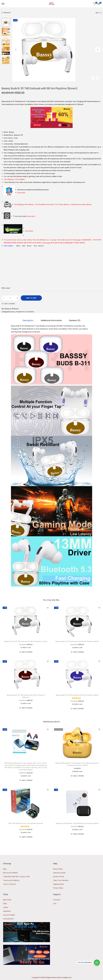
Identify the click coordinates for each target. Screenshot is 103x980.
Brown (29, 246)
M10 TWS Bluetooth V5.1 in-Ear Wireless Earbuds (26, 823)
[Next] (98, 50)
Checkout (57, 900)
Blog (5, 869)
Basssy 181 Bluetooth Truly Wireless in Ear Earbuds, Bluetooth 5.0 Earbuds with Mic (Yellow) (77, 764)
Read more (77, 771)
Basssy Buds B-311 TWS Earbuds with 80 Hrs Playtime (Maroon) (26, 696)
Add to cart (31, 298)
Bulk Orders (7, 900)
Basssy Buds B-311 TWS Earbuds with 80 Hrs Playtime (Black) (77, 641)
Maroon (41, 246)
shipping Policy (59, 884)
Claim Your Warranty (61, 880)
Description (29, 320)
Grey (35, 246)
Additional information (51, 320)
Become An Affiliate (10, 873)
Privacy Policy (58, 888)
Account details (9, 915)
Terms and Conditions (11, 880)
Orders (6, 907)
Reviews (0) (74, 320)
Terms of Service (9, 884)
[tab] (29, 320)
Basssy (13, 312)
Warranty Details (59, 873)
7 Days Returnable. (24, 216)
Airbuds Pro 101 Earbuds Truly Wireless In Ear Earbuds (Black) (77, 823)
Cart (55, 903)
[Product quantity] (11, 298)
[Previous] (16, 50)
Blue (24, 246)
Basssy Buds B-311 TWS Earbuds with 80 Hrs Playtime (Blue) (77, 695)
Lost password (8, 919)
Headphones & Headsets (25, 312)
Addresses (7, 911)
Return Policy (58, 869)
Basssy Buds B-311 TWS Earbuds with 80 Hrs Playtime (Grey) (26, 641)
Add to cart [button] (26, 647)
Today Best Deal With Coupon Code (16, 876)
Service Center (59, 876)
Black (18, 246)
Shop (5, 903)
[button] (8, 304)
